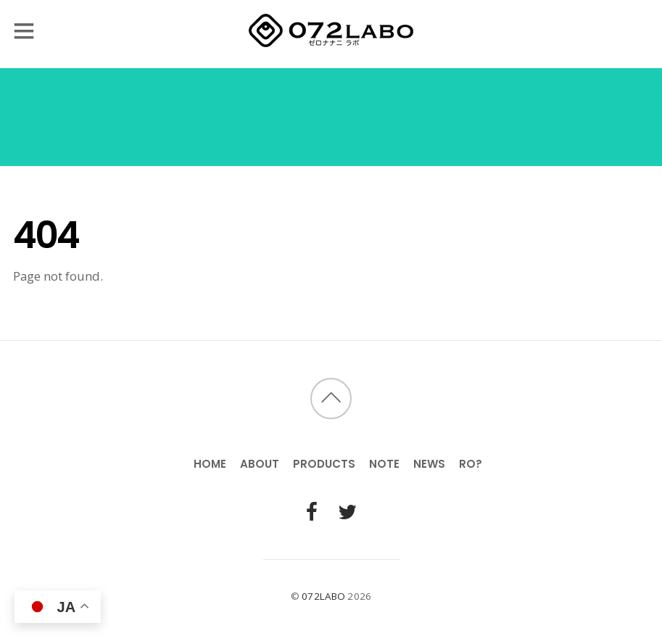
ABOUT (260, 464)
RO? (471, 464)
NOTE (384, 464)
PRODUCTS (324, 464)
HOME (210, 464)
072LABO (323, 596)
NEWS (429, 464)
